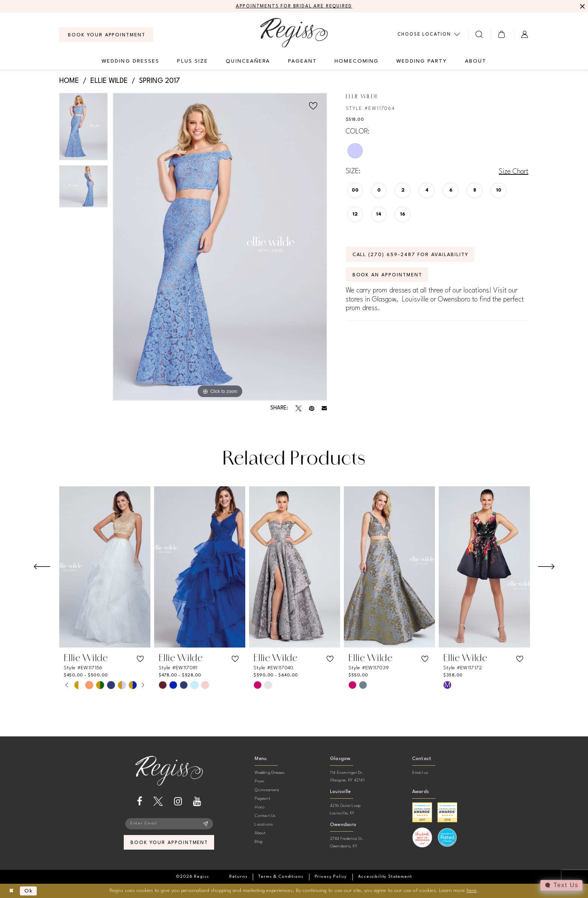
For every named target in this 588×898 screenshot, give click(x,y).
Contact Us (265, 816)
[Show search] (479, 34)
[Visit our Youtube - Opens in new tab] (197, 801)
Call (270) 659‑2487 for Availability (410, 255)
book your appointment (169, 843)
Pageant (262, 799)
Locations (264, 825)
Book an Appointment (387, 275)
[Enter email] (169, 824)
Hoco (259, 807)
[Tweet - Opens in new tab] (298, 408)
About (260, 833)
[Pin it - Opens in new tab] (312, 408)
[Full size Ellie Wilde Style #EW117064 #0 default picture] (220, 247)
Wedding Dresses (269, 773)
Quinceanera (267, 790)
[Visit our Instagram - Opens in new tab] (178, 801)
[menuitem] (106, 34)
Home (69, 81)
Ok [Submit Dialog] (29, 891)
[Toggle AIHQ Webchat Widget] (561, 885)
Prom (259, 782)
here (472, 891)
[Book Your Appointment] (106, 34)
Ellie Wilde (109, 81)
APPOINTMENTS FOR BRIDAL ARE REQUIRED (294, 6)
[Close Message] (581, 6)
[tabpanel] (83, 129)
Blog (259, 842)
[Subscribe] (206, 824)
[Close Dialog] (11, 891)
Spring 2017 (160, 81)
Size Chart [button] (514, 172)
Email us (420, 773)
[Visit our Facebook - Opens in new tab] (139, 801)
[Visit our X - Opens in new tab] (158, 801)
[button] (502, 34)
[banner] (294, 32)
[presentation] (105, 567)
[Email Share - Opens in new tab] (324, 408)
